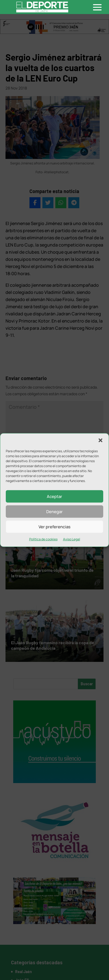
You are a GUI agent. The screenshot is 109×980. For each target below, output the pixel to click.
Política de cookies (43, 539)
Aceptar (54, 496)
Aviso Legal (72, 539)
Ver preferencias (54, 526)
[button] (100, 440)
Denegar (54, 511)
